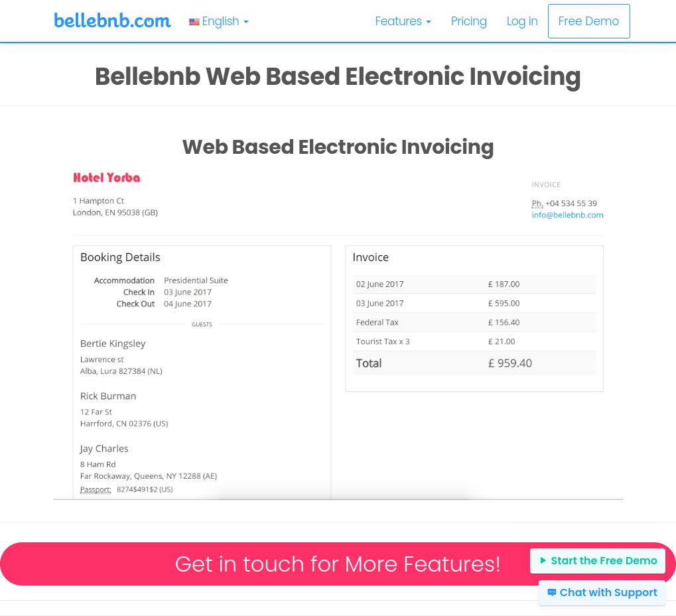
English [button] (219, 21)
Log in (522, 21)
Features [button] (403, 21)
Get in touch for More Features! (338, 564)
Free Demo (589, 21)
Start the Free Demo (598, 561)
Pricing (469, 21)
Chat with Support (602, 592)
